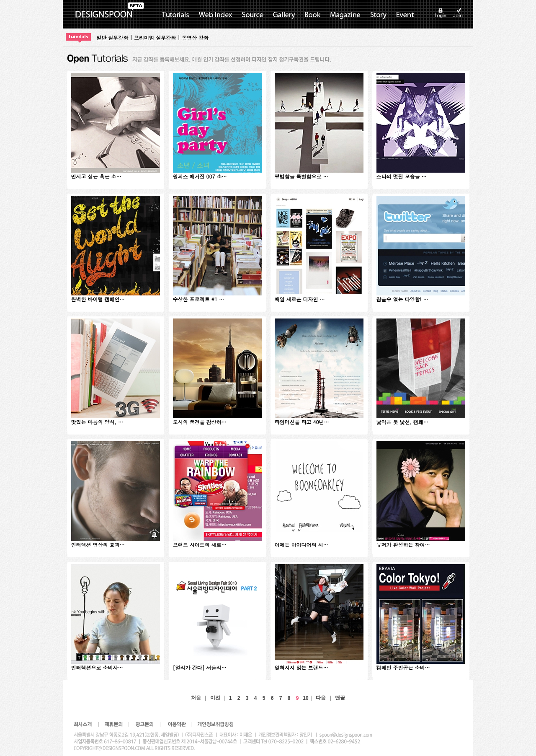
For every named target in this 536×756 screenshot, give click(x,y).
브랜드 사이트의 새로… (200, 545)
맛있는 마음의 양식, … (97, 422)
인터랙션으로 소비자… (97, 667)
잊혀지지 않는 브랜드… (301, 667)
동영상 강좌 (195, 38)
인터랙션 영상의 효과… (98, 545)
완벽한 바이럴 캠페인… (98, 299)
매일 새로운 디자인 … (300, 299)
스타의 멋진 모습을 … (402, 176)
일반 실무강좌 (112, 38)
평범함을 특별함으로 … (301, 176)
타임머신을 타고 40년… (302, 422)
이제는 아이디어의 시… (301, 545)
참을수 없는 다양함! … (402, 299)
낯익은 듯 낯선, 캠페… (403, 422)
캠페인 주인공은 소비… (403, 667)
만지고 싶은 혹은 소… (96, 176)
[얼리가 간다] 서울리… (200, 667)
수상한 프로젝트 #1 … (199, 299)
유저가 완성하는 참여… (403, 545)
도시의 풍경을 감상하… (200, 422)
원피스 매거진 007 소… (200, 176)
